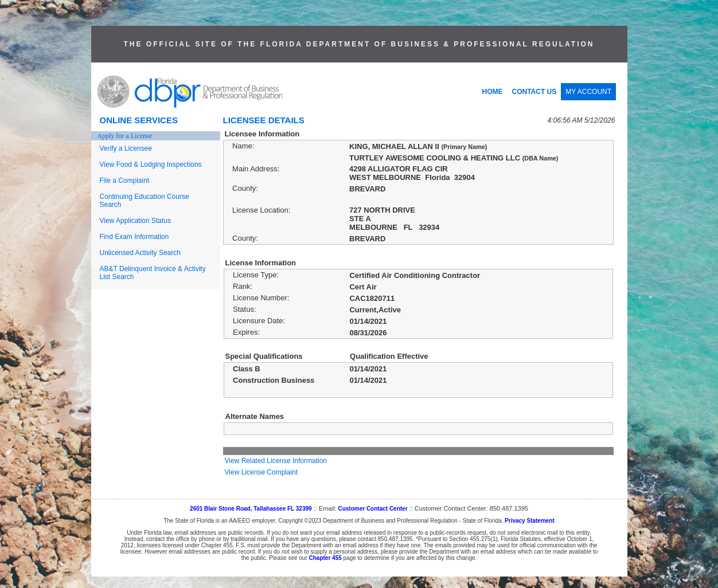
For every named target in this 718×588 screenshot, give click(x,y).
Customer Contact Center (372, 509)
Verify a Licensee (126, 148)
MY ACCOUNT (588, 92)
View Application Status (136, 221)
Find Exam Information (134, 237)
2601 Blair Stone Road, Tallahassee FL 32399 (251, 509)
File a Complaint (125, 181)
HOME (493, 92)
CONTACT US (534, 92)
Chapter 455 (325, 558)
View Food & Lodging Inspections (151, 164)
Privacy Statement (530, 521)
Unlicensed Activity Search (140, 253)
